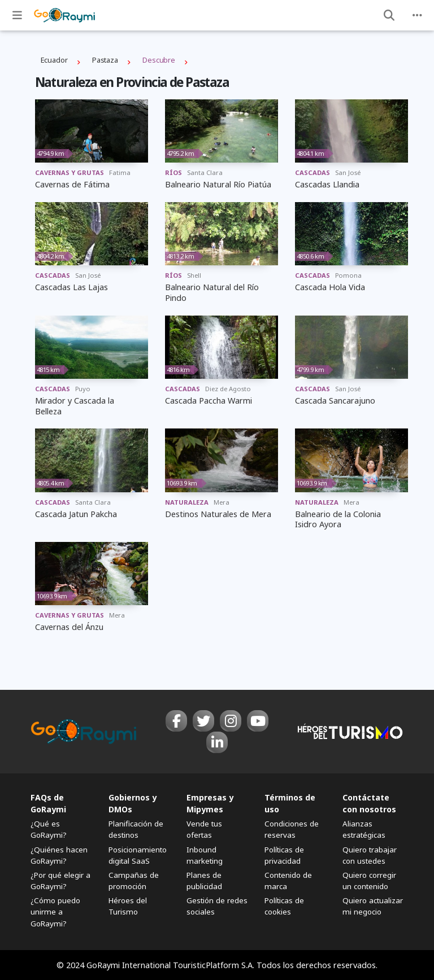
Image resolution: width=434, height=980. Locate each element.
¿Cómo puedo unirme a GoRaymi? (55, 912)
